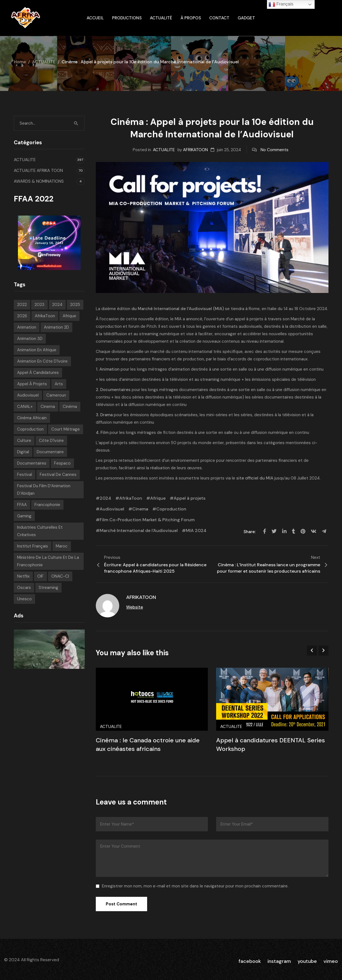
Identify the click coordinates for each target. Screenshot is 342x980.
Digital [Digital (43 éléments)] (23, 452)
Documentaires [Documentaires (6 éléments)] (32, 463)
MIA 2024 (196, 530)
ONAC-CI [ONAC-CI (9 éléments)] (60, 576)
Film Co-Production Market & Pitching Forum (147, 520)
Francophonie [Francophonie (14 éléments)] (47, 505)
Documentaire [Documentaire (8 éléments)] (50, 452)
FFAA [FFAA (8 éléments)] (22, 505)
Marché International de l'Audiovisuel (139, 530)
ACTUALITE (44, 62)
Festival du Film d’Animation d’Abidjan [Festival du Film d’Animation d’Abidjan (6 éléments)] (44, 490)
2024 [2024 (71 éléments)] (57, 305)
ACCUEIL (95, 18)
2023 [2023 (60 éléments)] (39, 305)
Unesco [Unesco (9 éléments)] (24, 599)
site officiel (248, 478)
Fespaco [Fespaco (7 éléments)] (62, 463)
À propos (191, 18)
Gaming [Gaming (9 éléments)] (24, 516)
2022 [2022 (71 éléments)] (22, 305)
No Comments (275, 150)
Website (135, 607)
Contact (219, 18)
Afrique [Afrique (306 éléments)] (69, 316)
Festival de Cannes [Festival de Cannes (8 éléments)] (58, 475)
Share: (250, 532)
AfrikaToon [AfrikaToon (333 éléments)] (45, 316)
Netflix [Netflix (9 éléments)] (23, 576)
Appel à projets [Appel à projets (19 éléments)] (32, 384)
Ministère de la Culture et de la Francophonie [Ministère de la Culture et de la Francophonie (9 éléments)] (48, 561)
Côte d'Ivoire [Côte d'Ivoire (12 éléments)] (51, 441)
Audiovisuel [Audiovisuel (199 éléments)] (28, 395)
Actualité (161, 18)
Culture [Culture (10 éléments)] (24, 441)
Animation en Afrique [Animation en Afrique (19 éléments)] (37, 350)
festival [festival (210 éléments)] (25, 475)
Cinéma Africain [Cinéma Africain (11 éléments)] (32, 418)
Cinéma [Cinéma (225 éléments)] (70, 407)
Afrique (158, 498)
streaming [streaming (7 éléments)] (48, 588)
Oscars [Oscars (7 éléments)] (24, 588)
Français (281, 4)
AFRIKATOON (195, 150)
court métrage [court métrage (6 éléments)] (66, 429)
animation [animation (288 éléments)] (27, 327)
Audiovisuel (112, 509)
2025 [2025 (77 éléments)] (75, 305)
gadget (246, 18)
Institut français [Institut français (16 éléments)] (33, 546)
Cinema (140, 509)
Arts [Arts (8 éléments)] (59, 384)
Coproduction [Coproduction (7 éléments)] (30, 429)
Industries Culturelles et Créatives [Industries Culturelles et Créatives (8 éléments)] (40, 531)
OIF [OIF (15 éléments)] (40, 576)
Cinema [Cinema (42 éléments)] (48, 407)
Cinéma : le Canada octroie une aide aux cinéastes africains (148, 745)
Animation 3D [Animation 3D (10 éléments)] (30, 339)
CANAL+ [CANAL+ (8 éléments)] (25, 407)
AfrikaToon (131, 498)
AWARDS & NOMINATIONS (39, 181)
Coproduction (171, 509)
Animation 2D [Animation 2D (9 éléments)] (56, 327)
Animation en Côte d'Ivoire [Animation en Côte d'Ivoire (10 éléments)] (42, 361)
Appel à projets (189, 498)
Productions (127, 18)
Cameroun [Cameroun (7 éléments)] (56, 395)
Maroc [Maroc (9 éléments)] (62, 546)
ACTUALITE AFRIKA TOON (38, 171)
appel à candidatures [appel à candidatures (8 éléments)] (38, 373)
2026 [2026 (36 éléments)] (22, 316)
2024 (105, 498)
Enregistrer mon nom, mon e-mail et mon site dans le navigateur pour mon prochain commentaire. (195, 886)
